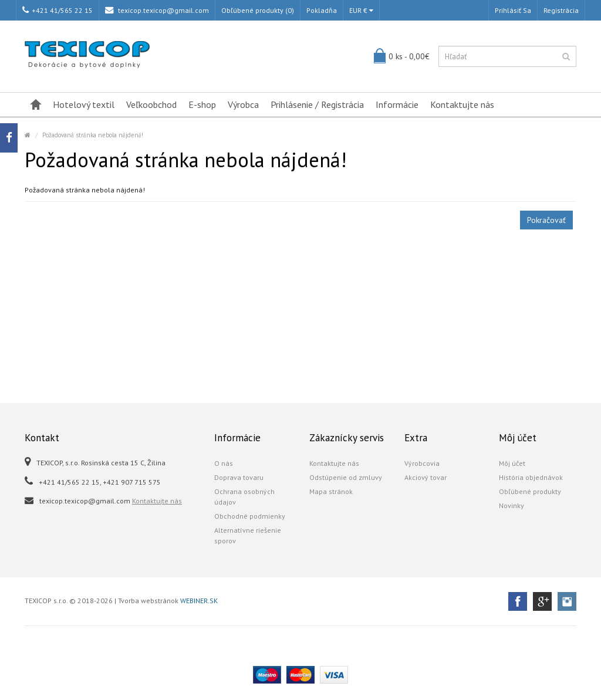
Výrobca (243, 104)
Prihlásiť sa (513, 10)
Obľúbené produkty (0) (258, 10)
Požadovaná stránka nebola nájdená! (93, 135)
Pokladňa (322, 10)
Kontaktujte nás (462, 104)
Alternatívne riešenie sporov (248, 535)
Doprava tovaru (239, 477)
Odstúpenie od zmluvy (346, 477)
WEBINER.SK (199, 601)
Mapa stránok (331, 491)
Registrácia (561, 10)
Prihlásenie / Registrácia (317, 104)
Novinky (511, 505)
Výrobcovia (422, 463)
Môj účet (512, 463)
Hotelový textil (84, 104)
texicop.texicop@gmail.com (157, 10)
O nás (224, 463)
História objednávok (531, 477)
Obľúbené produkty (530, 491)
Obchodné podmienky (250, 516)
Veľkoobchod (151, 104)
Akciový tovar (426, 477)
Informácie (397, 104)
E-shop (202, 104)
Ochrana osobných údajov (244, 497)
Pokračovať (546, 220)
